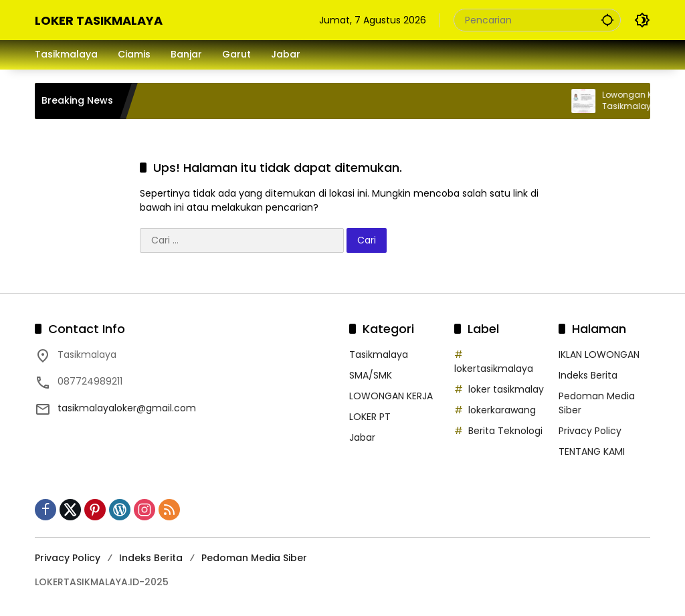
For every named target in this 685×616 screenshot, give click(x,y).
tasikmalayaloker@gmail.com (127, 408)
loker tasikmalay (506, 389)
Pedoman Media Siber (254, 558)
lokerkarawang (502, 410)
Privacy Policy (590, 431)
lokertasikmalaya (494, 369)
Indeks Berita (588, 375)
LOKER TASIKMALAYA (99, 20)
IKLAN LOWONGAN (599, 354)
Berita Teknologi (505, 431)
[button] (607, 20)
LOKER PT (370, 417)
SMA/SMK (371, 375)
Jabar (362, 437)
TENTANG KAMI (592, 451)
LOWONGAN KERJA (391, 396)
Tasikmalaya (379, 354)
